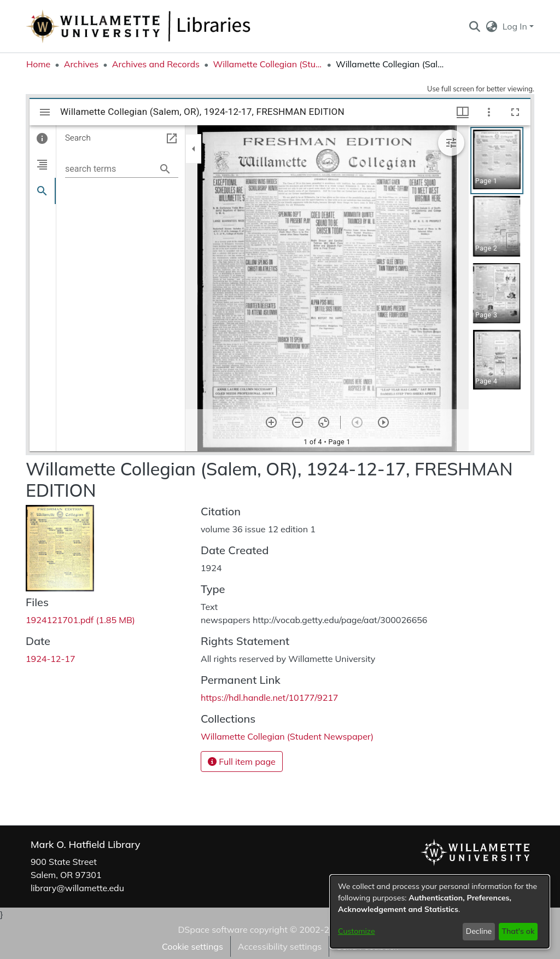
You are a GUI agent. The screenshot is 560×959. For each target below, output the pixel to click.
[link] (80, 620)
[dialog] (440, 912)
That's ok (518, 931)
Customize (357, 931)
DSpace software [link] (212, 929)
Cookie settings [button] (192, 946)
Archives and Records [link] (156, 64)
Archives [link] (81, 64)
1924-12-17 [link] (51, 659)
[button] (474, 26)
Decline (479, 931)
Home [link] (38, 64)
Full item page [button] (242, 762)
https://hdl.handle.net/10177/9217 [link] (269, 698)
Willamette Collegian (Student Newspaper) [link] (267, 64)
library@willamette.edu (77, 888)
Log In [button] (516, 26)
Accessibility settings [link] (280, 946)
